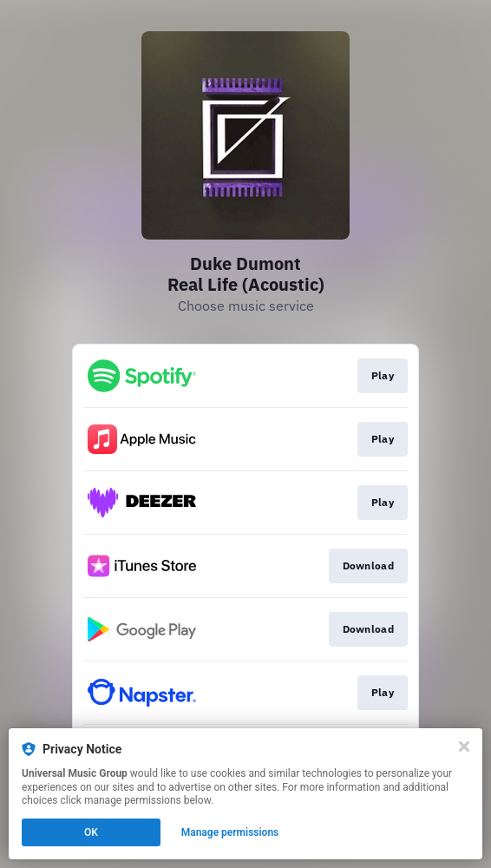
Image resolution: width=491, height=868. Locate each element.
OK (91, 832)
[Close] (464, 746)
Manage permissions (230, 832)
